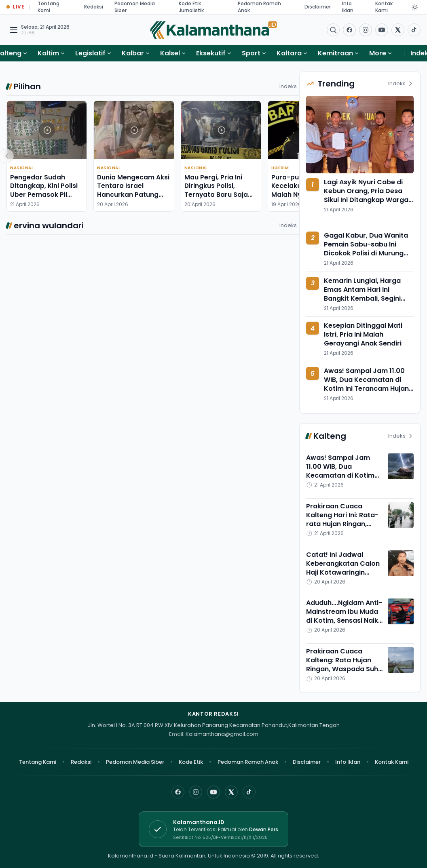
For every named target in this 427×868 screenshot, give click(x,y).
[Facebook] (349, 30)
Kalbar (133, 53)
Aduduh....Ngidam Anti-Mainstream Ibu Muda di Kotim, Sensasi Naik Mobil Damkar (344, 616)
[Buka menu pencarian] (333, 30)
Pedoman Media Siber (135, 762)
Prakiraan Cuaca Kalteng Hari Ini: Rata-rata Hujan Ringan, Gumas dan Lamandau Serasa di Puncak (344, 524)
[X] (231, 792)
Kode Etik (191, 762)
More (381, 53)
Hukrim (280, 168)
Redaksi (94, 7)
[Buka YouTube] (382, 30)
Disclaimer (318, 7)
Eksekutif (211, 53)
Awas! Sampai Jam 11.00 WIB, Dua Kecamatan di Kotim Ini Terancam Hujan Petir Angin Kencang (366, 384)
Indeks (292, 86)
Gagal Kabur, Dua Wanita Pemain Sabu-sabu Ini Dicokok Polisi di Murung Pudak (366, 249)
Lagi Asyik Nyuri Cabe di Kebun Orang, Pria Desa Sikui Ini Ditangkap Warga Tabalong (366, 195)
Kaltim (48, 53)
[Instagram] (196, 792)
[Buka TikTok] (414, 30)
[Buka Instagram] (366, 30)
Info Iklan (348, 762)
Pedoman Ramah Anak (248, 762)
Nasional (22, 168)
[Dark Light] (415, 7)
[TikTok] (249, 792)
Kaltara (289, 53)
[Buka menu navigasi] (14, 30)
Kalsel (170, 53)
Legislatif (90, 53)
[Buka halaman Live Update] (15, 7)
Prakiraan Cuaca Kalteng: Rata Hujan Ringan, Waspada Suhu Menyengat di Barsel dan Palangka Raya (344, 669)
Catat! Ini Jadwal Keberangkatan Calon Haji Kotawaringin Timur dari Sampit (343, 568)
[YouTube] (213, 792)
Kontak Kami (392, 762)
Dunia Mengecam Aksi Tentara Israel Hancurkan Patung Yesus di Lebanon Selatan (133, 194)
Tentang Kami (38, 762)
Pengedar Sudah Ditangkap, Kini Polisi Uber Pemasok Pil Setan (44, 190)
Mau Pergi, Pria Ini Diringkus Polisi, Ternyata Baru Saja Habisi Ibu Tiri (216, 190)
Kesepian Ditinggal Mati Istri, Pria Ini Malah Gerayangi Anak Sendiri (363, 334)
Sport (251, 53)
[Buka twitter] (398, 30)
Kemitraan (335, 53)
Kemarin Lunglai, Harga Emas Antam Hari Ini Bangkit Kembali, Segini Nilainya (362, 294)
